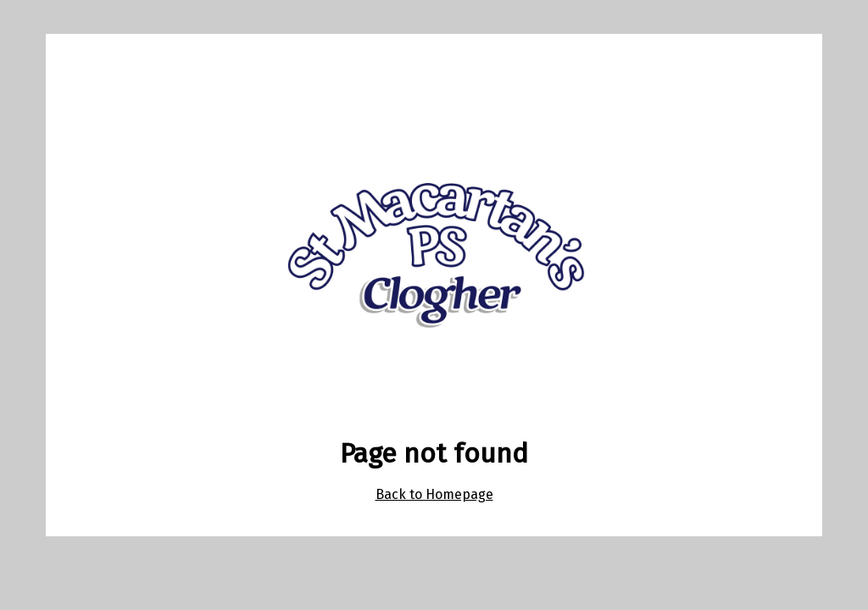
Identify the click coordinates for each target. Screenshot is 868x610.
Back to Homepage (434, 494)
